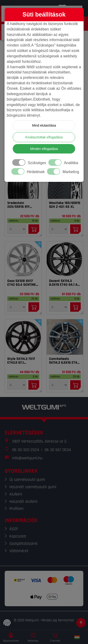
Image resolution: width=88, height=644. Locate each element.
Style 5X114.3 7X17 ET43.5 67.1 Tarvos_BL (21, 361)
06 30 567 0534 (58, 450)
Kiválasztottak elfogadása (44, 137)
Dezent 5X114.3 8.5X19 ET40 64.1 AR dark (64, 283)
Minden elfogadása (44, 149)
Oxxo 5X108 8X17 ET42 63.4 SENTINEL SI (22, 283)
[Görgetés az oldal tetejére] (81, 623)
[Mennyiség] (17, 229)
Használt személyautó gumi (33, 487)
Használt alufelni (23, 501)
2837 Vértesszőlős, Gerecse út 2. (40, 441)
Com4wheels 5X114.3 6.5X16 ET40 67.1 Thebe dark (64, 361)
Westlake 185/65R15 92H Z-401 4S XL (65, 205)
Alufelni (16, 494)
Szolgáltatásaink (23, 544)
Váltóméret (19, 551)
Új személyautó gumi (27, 480)
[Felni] (23, 259)
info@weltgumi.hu (27, 458)
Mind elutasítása (44, 125)
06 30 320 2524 (26, 450)
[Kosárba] (34, 229)
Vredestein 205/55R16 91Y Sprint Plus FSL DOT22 (19, 205)
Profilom (16, 509)
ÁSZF (14, 529)
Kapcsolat (18, 536)
